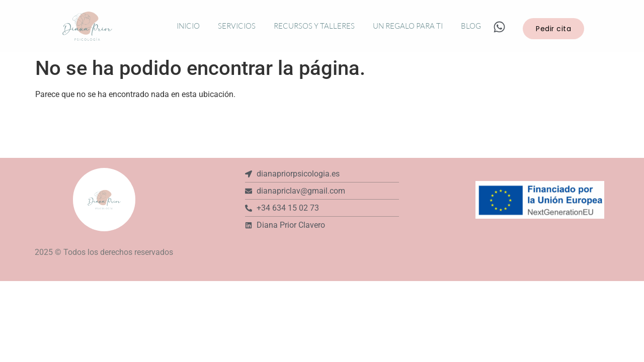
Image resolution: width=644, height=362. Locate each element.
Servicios (237, 26)
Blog (471, 26)
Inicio (188, 26)
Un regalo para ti (408, 26)
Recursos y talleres (314, 26)
